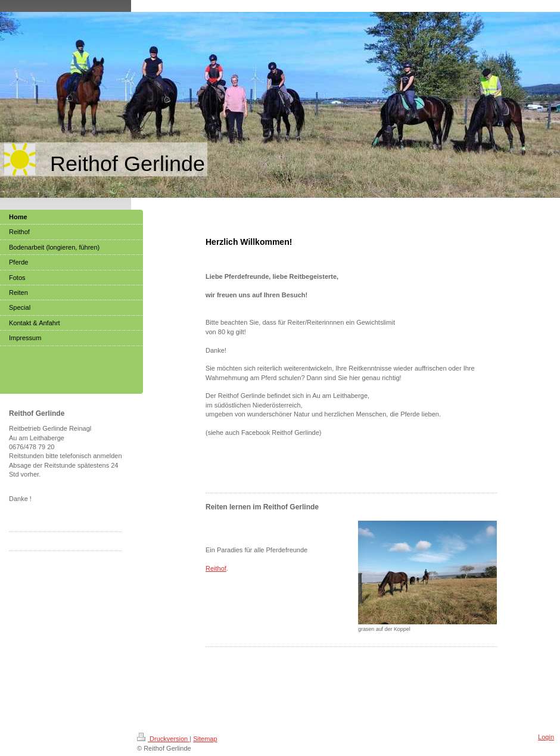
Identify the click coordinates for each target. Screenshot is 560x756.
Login (546, 737)
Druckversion (163, 739)
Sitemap (205, 739)
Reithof (216, 568)
